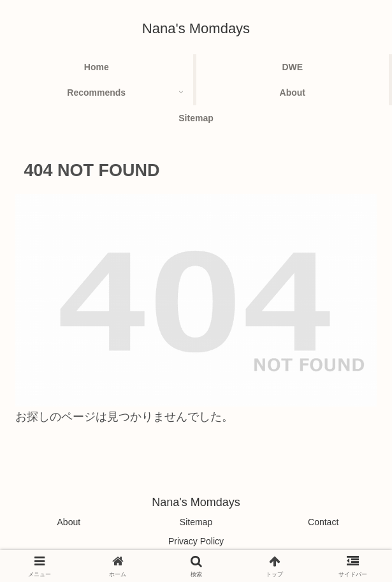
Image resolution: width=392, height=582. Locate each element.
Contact (323, 522)
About (69, 522)
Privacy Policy (196, 541)
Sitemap (196, 522)
